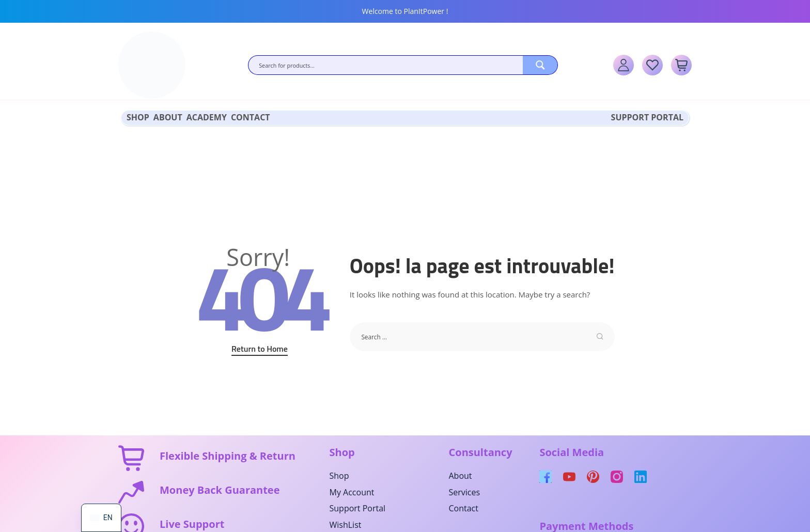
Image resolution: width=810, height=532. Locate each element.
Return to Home (260, 348)
